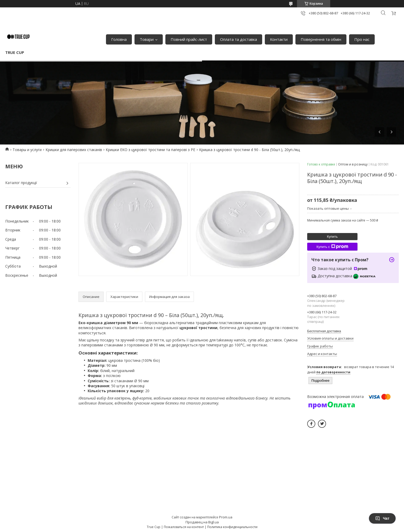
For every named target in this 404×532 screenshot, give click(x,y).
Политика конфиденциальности (232, 527)
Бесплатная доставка (324, 331)
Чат (382, 518)
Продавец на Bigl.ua (202, 522)
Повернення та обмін (321, 39)
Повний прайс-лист (189, 39)
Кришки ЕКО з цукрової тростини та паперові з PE (150, 150)
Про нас (362, 39)
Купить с (332, 247)
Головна (119, 39)
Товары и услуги (27, 150)
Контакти (279, 39)
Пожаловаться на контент (184, 527)
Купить (332, 237)
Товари (147, 39)
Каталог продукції (21, 183)
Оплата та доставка (239, 39)
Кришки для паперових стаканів (74, 150)
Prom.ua (226, 517)
